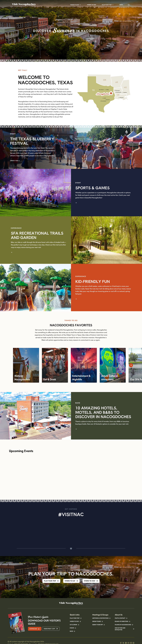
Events (73, 628)
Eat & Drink (75, 625)
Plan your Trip (76, 618)
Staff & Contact (121, 618)
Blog (121, 5)
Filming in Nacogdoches (124, 625)
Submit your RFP (99, 625)
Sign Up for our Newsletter (125, 629)
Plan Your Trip (108, 5)
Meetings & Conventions (101, 618)
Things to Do (76, 5)
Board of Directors (123, 621)
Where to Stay (92, 5)
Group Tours (98, 621)
